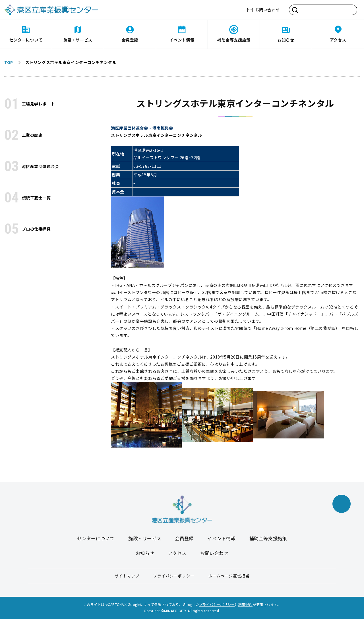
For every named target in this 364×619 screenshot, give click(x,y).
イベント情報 (182, 40)
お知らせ (286, 40)
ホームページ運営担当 (229, 576)
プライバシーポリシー (174, 576)
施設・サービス (78, 40)
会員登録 (130, 40)
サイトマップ (127, 576)
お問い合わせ (267, 10)
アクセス (338, 40)
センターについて (26, 40)
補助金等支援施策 (234, 40)
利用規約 (245, 604)
